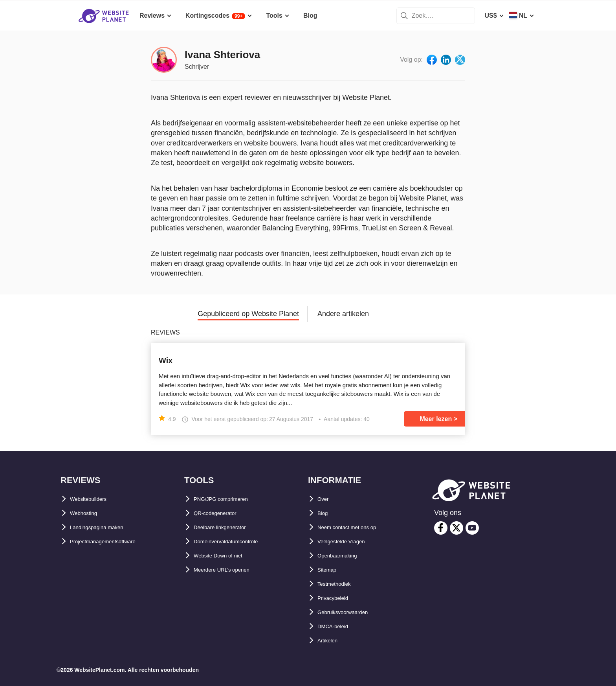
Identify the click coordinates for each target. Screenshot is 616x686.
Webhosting (88, 513)
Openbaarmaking (343, 556)
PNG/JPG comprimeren (228, 499)
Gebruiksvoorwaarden (351, 612)
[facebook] (441, 528)
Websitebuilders (94, 499)
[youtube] (472, 528)
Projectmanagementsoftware (113, 542)
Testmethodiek (339, 584)
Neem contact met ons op (356, 527)
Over (324, 499)
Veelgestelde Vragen (348, 542)
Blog (324, 513)
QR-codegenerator (221, 513)
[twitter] (456, 528)
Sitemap (330, 570)
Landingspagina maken (105, 527)
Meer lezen (436, 419)
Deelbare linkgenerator (228, 527)
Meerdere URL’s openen (229, 570)
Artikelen (331, 641)
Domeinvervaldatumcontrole (236, 542)
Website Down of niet (225, 556)
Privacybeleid (338, 598)
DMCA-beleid (337, 626)
